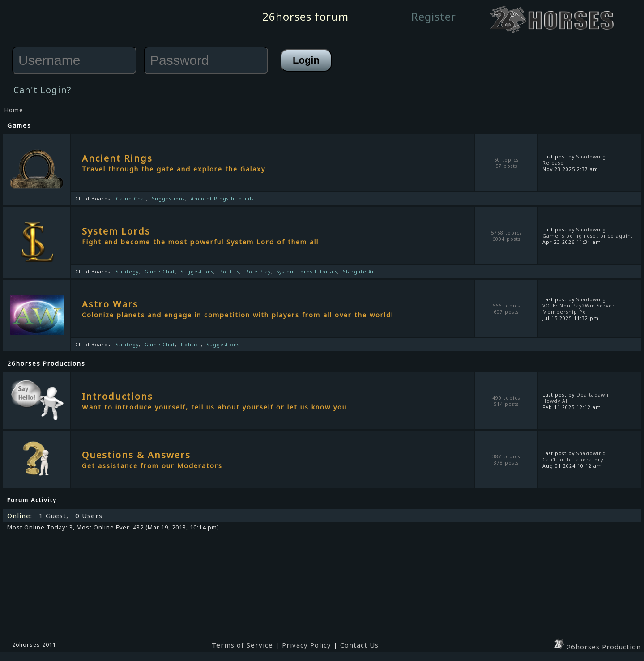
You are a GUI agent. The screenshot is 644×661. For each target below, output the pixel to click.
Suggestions (168, 199)
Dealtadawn (593, 395)
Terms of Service (242, 645)
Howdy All (556, 401)
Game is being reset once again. (588, 236)
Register (434, 16)
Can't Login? (42, 90)
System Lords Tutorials (307, 272)
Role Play (258, 272)
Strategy (127, 272)
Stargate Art (360, 272)
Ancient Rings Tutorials (222, 199)
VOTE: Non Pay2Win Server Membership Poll (579, 309)
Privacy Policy (307, 645)
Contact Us (359, 645)
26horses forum (305, 16)
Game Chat (131, 199)
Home (14, 110)
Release (553, 163)
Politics (229, 272)
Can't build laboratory (573, 460)
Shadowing (591, 157)
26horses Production (597, 647)
